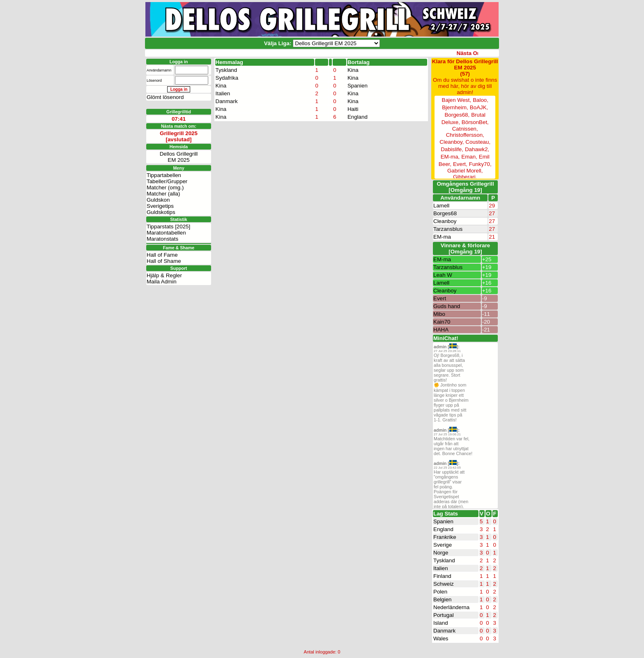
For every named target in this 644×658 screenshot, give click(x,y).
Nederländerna (451, 607)
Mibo (439, 314)
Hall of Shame (164, 261)
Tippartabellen (164, 175)
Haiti (353, 109)
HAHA (441, 330)
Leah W (443, 275)
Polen (440, 592)
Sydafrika (227, 78)
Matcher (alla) (163, 194)
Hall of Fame (162, 255)
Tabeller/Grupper (167, 181)
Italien (223, 93)
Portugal (444, 615)
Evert (440, 298)
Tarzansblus (448, 229)
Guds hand (447, 306)
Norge (441, 553)
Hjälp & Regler (164, 275)
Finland (442, 576)
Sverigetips (160, 206)
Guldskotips (161, 212)
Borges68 (445, 213)
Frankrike (445, 537)
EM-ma (442, 237)
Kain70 (442, 322)
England (358, 117)
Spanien (358, 86)
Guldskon (158, 200)
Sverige (443, 545)
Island (441, 623)
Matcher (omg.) (165, 188)
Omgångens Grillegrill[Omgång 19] (465, 187)
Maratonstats (162, 239)
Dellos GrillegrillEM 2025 (179, 157)
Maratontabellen (166, 233)
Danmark (227, 101)
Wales (441, 638)
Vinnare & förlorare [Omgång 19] (466, 248)
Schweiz (444, 584)
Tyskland (227, 70)
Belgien (442, 599)
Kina (353, 70)
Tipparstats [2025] (168, 227)
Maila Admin (162, 282)
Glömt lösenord (165, 97)
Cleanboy (445, 221)
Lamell (441, 206)
